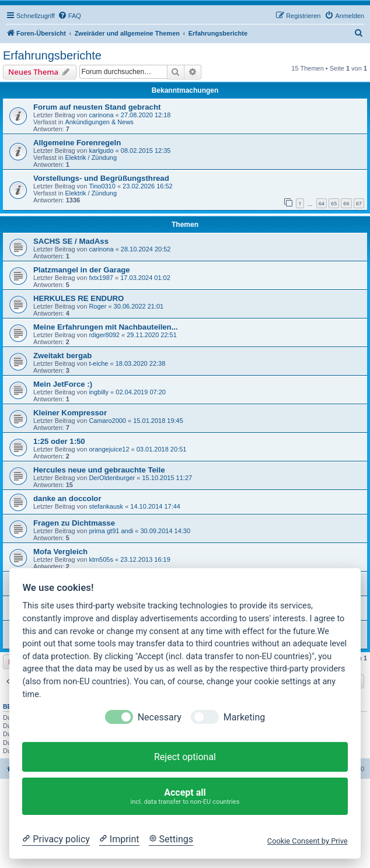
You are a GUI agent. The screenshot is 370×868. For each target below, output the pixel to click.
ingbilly (99, 392)
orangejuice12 (109, 449)
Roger (97, 306)
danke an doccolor (67, 498)
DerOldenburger (112, 478)
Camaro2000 (107, 421)
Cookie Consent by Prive (308, 841)
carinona (101, 115)
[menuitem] (69, 16)
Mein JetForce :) (63, 384)
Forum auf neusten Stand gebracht (97, 107)
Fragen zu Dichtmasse (74, 523)
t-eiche (98, 363)
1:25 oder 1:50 (59, 441)
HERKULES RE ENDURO (78, 298)
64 (322, 203)
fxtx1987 (101, 278)
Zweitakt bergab (62, 356)
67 (359, 203)
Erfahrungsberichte (52, 55)
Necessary (160, 717)
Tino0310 (102, 186)
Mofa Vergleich (60, 552)
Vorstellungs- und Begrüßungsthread (101, 178)
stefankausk (106, 506)
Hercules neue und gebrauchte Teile (99, 470)
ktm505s (101, 559)
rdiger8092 (104, 335)
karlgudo (101, 150)
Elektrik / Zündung (91, 157)
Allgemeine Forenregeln (77, 143)
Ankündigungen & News (99, 122)
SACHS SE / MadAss (71, 241)
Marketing (244, 717)
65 (334, 203)
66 (346, 203)
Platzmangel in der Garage (82, 270)
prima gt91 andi (111, 531)
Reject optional (185, 757)
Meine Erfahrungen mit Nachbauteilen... (106, 327)
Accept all (185, 797)
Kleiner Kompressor (70, 413)
